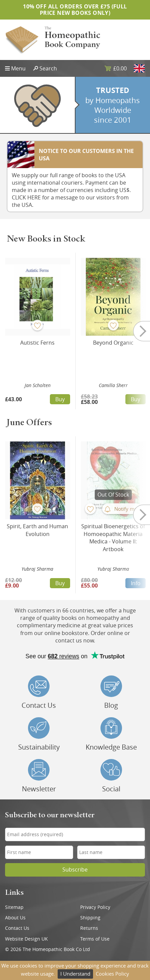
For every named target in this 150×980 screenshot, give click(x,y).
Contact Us (17, 928)
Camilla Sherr (113, 385)
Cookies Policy (112, 974)
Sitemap (14, 907)
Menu (18, 68)
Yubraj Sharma (37, 569)
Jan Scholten (38, 385)
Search (48, 68)
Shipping (90, 918)
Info (136, 583)
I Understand (75, 974)
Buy (60, 399)
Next (137, 331)
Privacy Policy (95, 907)
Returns (89, 928)
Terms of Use (95, 939)
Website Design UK (26, 939)
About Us (15, 918)
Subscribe (75, 870)
